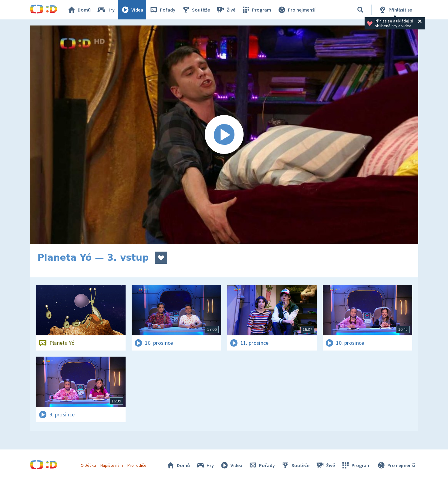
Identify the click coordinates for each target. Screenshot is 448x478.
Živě (226, 10)
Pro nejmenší (296, 10)
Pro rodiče (137, 465)
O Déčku (88, 465)
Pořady (162, 10)
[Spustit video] (224, 135)
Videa (132, 10)
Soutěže (196, 10)
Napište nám (112, 465)
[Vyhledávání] (360, 10)
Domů (79, 10)
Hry (106, 10)
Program (256, 10)
